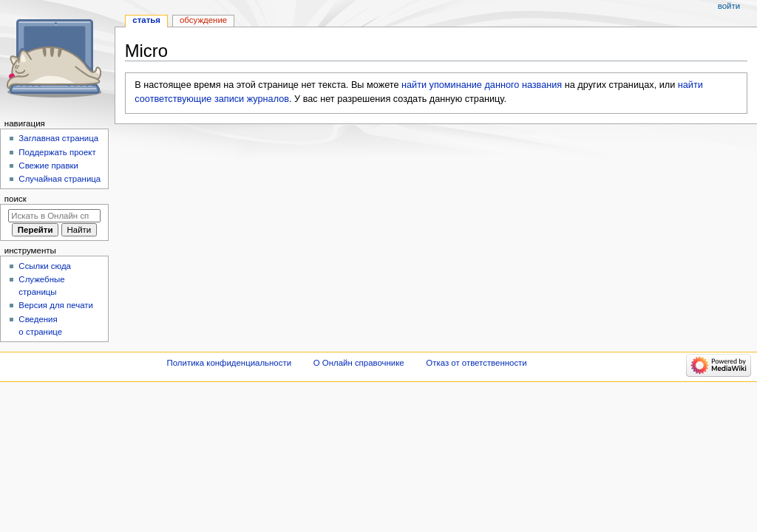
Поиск (16, 199)
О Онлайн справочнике (359, 363)
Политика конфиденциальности (230, 363)
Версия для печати (56, 305)
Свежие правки (48, 166)
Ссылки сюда (45, 266)
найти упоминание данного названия (482, 85)
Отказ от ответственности (476, 363)
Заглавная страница (58, 138)
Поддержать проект (57, 152)
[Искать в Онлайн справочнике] (54, 216)
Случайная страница (60, 179)
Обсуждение (203, 20)
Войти (729, 6)
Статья (146, 20)
